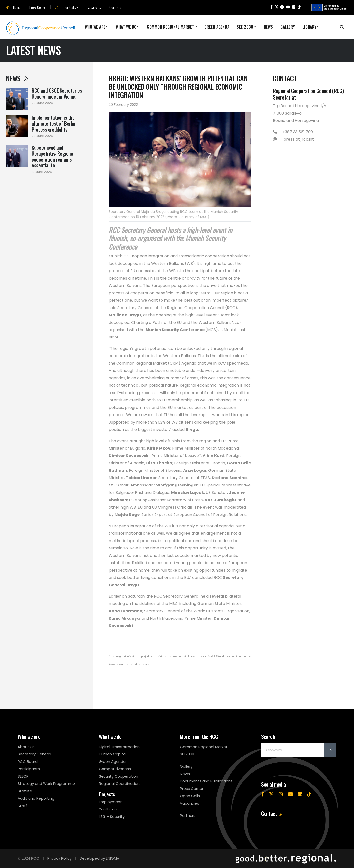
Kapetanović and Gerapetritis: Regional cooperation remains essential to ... (53, 156)
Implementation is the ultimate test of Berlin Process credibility (54, 123)
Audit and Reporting (36, 798)
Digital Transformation (119, 747)
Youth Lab (108, 809)
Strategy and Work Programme (46, 784)
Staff (22, 806)
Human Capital (113, 754)
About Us (26, 747)
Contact (272, 813)
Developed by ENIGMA (99, 858)
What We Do (126, 27)
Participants (29, 769)
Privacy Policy (59, 858)
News (268, 27)
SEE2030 (187, 754)
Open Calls (65, 7)
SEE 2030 (245, 27)
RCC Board (28, 761)
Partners (188, 816)
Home (13, 7)
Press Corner (38, 7)
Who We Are (95, 27)
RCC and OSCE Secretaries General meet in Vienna (57, 93)
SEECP (23, 776)
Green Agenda (217, 27)
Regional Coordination (119, 784)
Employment (110, 802)
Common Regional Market (170, 27)
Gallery (288, 27)
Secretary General (34, 754)
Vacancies (94, 7)
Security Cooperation (118, 776)
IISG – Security (112, 817)
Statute (25, 791)
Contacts (115, 7)
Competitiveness (115, 769)
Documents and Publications (206, 781)
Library (310, 27)
